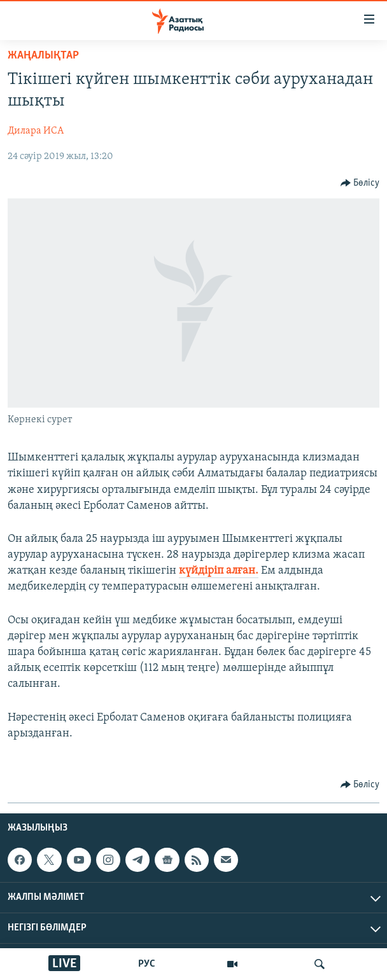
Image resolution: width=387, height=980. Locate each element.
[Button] (360, 183)
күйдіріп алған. (219, 571)
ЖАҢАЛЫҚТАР (43, 56)
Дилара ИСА (36, 131)
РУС (147, 964)
